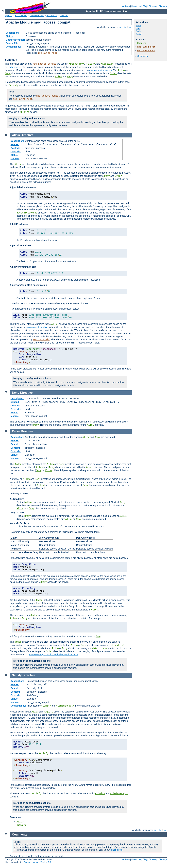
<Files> (90, 64)
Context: (15, 148)
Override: (16, 152)
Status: (9, 36)
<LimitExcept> (65, 706)
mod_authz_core (146, 51)
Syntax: (15, 144)
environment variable (37, 327)
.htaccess (14, 67)
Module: (15, 158)
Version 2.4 (52, 15)
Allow (121, 70)
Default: (15, 444)
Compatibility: (13, 47)
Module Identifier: (15, 40)
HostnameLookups (27, 213)
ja (130, 27)
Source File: (12, 43)
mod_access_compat (44, 64)
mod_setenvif (41, 340)
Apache (9, 15)
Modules (126, 6)
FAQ (145, 6)
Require (142, 43)
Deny (8, 74)
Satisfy (14, 85)
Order (113, 74)
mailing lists (116, 850)
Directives (136, 6)
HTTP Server (21, 15)
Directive (27, 135)
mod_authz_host (48, 53)
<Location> (108, 64)
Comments (143, 56)
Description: (12, 33)
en (120, 27)
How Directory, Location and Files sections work (53, 655)
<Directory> (76, 64)
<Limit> (25, 112)
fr (125, 27)
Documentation (37, 15)
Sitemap (163, 6)
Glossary (153, 6)
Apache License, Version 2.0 (37, 862)
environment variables (101, 70)
